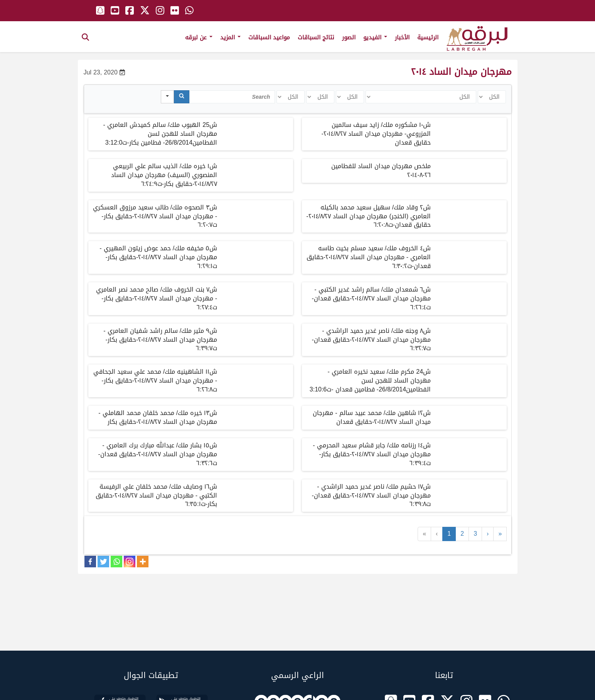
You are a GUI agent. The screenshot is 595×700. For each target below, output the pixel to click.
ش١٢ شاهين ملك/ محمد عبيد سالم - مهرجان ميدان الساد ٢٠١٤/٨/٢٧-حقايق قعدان (372, 417)
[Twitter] (103, 562)
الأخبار (402, 37)
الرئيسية (428, 37)
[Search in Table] (232, 97)
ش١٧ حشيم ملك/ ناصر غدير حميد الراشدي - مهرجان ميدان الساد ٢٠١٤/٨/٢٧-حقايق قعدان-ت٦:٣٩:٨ (372, 495)
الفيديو (375, 37)
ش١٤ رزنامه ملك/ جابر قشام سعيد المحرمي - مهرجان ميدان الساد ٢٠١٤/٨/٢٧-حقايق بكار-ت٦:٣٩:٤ (372, 454)
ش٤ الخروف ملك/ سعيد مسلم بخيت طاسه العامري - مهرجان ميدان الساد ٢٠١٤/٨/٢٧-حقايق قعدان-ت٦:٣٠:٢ (369, 257)
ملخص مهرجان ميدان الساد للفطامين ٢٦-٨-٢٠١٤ (381, 170)
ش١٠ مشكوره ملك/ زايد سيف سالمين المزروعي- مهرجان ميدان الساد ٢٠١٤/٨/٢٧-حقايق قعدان (376, 134)
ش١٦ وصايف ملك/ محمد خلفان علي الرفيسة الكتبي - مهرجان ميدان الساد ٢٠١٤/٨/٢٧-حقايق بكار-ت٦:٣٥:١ (157, 495)
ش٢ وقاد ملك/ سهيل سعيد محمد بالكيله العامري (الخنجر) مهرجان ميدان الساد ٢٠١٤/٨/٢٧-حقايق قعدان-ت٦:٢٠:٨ (368, 216)
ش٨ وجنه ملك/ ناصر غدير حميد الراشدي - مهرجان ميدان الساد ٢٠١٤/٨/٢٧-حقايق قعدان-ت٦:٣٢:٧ (372, 340)
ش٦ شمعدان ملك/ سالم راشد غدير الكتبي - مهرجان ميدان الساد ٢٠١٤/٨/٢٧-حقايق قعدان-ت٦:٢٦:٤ (372, 298)
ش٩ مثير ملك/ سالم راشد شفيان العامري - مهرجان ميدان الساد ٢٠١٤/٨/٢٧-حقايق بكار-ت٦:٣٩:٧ (160, 340)
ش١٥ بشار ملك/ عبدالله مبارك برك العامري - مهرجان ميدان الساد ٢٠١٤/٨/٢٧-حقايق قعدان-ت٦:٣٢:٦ (158, 454)
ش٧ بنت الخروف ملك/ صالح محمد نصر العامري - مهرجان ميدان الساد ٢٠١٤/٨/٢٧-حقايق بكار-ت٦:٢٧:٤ (157, 298)
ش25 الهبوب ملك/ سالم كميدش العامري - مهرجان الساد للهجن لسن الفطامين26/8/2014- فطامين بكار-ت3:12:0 (160, 134)
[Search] (182, 97)
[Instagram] (130, 562)
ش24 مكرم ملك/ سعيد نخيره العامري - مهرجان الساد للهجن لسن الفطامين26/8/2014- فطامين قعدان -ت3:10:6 (370, 380)
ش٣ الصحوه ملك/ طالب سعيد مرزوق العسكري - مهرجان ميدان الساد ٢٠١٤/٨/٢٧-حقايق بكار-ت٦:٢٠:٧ (155, 216)
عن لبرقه (199, 37)
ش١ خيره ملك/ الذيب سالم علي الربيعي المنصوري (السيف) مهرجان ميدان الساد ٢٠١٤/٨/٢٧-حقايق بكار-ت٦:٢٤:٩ (164, 175)
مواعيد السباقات (269, 37)
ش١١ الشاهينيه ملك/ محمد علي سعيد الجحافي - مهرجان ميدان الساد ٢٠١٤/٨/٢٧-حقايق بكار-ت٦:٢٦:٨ (155, 380)
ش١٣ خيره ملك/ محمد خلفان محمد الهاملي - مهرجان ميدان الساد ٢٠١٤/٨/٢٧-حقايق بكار (158, 417)
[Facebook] (90, 562)
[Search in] (167, 97)
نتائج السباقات (316, 37)
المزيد (230, 37)
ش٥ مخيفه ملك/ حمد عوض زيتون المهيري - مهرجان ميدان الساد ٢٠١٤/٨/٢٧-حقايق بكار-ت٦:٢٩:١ (158, 257)
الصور (349, 37)
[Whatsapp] (116, 562)
